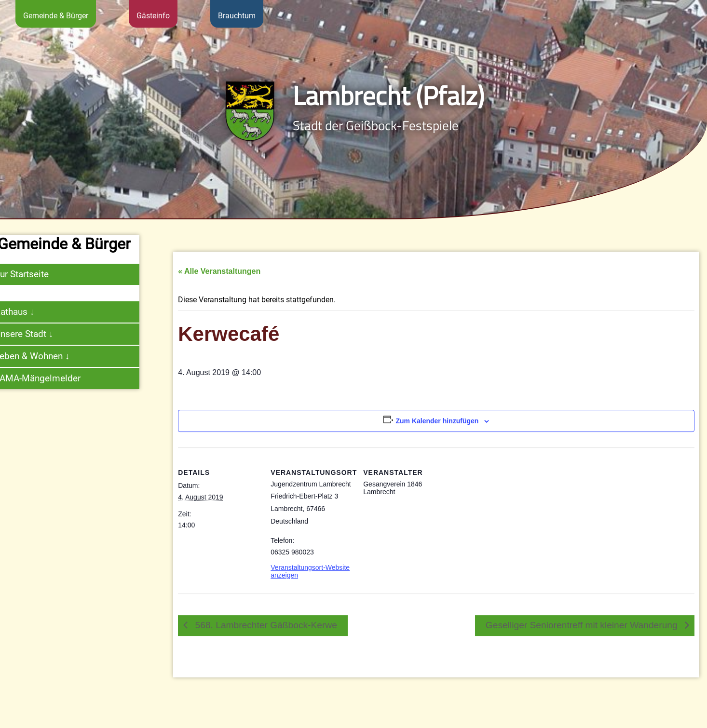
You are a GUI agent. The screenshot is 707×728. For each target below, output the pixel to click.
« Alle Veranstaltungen (219, 286)
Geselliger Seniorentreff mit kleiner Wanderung (583, 640)
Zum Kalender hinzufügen (437, 435)
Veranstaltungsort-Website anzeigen (310, 586)
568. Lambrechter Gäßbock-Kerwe (265, 640)
